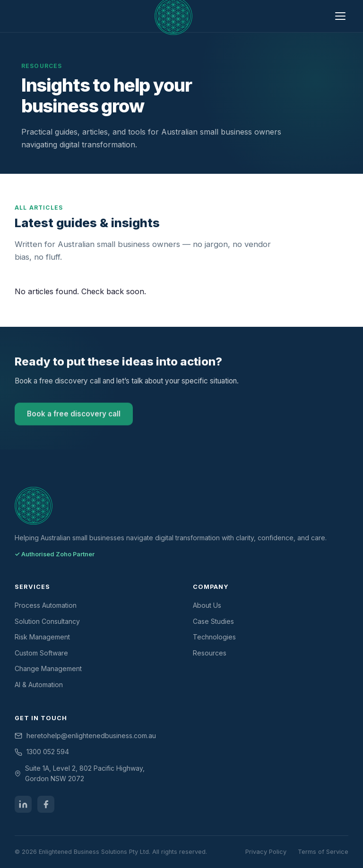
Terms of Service (323, 852)
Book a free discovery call (74, 415)
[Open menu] (341, 16)
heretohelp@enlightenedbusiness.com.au (91, 736)
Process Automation (46, 605)
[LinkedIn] (23, 804)
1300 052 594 (48, 752)
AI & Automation (39, 685)
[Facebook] (46, 804)
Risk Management (42, 637)
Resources (210, 653)
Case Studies (213, 621)
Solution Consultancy (47, 621)
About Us (207, 605)
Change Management (48, 668)
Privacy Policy (266, 852)
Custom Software (41, 653)
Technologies (214, 637)
